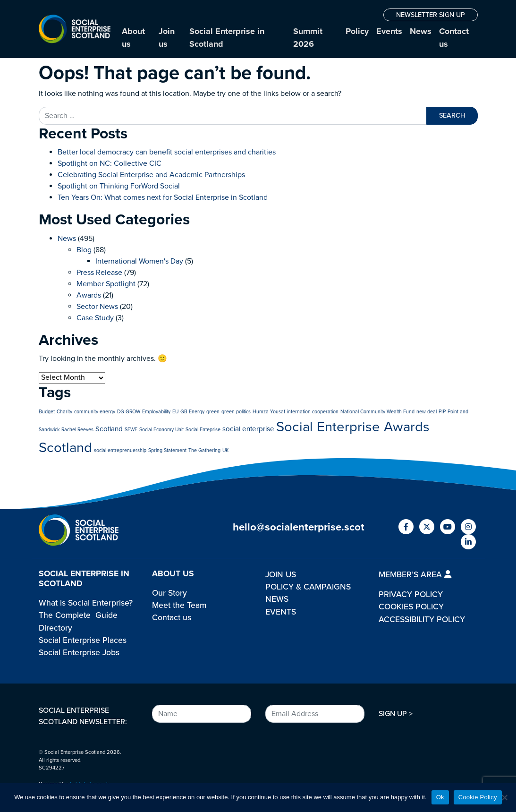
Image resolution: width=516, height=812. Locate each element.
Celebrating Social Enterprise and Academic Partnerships (151, 175)
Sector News (97, 307)
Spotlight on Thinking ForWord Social (119, 186)
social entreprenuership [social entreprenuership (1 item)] (120, 450)
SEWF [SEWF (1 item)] (131, 430)
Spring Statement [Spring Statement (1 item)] (167, 450)
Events (389, 31)
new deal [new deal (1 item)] (427, 412)
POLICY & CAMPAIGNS (308, 587)
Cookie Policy (478, 797)
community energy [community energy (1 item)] (95, 412)
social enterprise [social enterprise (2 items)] (248, 429)
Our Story (169, 593)
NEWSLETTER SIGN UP (431, 15)
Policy (357, 31)
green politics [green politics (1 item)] (236, 412)
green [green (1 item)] (213, 412)
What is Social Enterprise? (86, 603)
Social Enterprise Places (83, 640)
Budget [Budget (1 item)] (47, 412)
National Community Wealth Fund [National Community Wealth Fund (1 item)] (377, 412)
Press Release (99, 273)
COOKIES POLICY (411, 607)
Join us (167, 38)
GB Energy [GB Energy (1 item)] (192, 412)
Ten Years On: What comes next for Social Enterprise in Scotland (163, 197)
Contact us (454, 38)
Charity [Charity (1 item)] (64, 412)
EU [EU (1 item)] (175, 412)
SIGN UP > (396, 714)
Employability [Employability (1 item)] (156, 412)
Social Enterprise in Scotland (227, 38)
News (421, 31)
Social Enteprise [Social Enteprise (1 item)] (203, 430)
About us (133, 38)
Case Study (95, 318)
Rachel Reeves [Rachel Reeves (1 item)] (77, 430)
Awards (89, 295)
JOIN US (281, 575)
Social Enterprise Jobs (79, 653)
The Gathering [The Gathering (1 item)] (204, 450)
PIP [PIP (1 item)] (442, 412)
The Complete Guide (78, 615)
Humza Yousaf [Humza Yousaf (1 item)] (269, 412)
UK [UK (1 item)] (225, 450)
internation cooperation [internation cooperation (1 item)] (313, 412)
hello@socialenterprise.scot (299, 527)
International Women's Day (139, 261)
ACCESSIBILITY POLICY (422, 620)
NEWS (277, 599)
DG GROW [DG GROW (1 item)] (129, 412)
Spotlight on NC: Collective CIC (110, 163)
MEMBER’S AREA (415, 575)
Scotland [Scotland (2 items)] (109, 429)
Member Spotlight (106, 284)
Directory (55, 628)
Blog (84, 250)
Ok (440, 797)
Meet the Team (179, 605)
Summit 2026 (308, 38)
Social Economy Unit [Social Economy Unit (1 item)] (161, 430)
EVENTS (281, 612)
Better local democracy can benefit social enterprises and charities (168, 152)
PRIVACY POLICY (411, 594)
